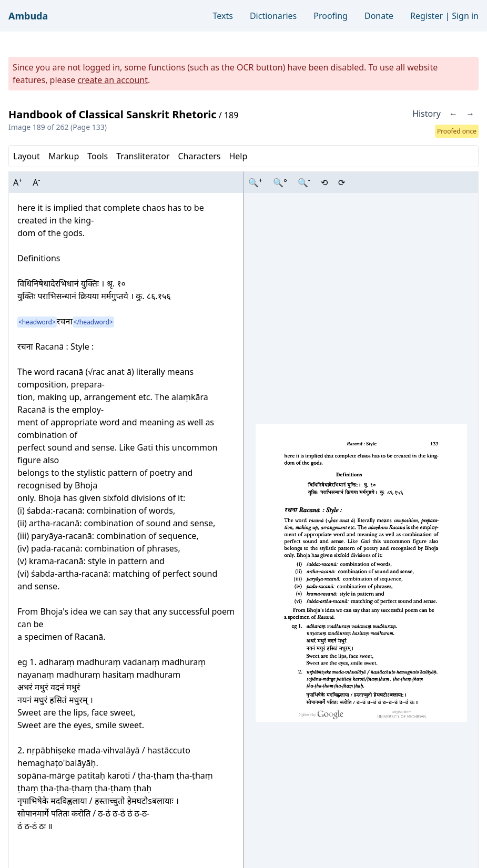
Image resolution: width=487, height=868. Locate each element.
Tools (98, 156)
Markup (64, 156)
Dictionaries (273, 16)
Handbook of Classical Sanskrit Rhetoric (113, 114)
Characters (199, 156)
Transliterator (143, 156)
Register (427, 16)
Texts (223, 16)
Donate (379, 16)
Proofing (331, 16)
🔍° (280, 182)
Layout (27, 156)
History (427, 114)
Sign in (465, 16)
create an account (113, 80)
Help (238, 156)
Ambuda (28, 16)
